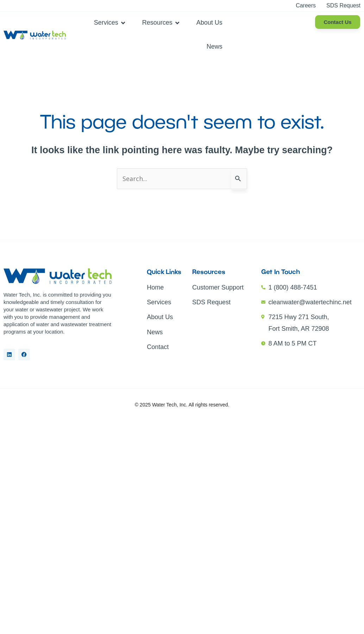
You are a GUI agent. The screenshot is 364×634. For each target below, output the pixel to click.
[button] (110, 23)
